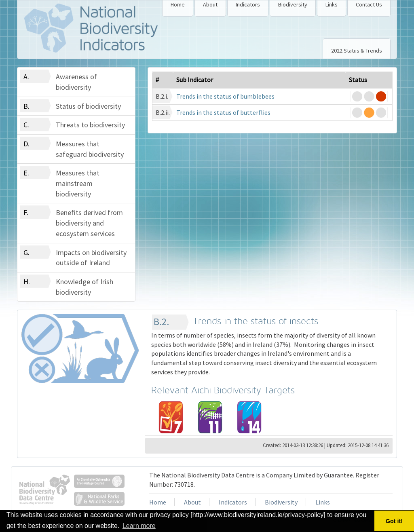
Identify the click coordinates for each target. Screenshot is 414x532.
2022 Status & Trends (357, 51)
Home (178, 4)
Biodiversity (293, 4)
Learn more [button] (139, 526)
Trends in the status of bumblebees (225, 96)
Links (332, 4)
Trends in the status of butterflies (223, 112)
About (210, 4)
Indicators (248, 4)
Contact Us (369, 4)
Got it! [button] (394, 521)
